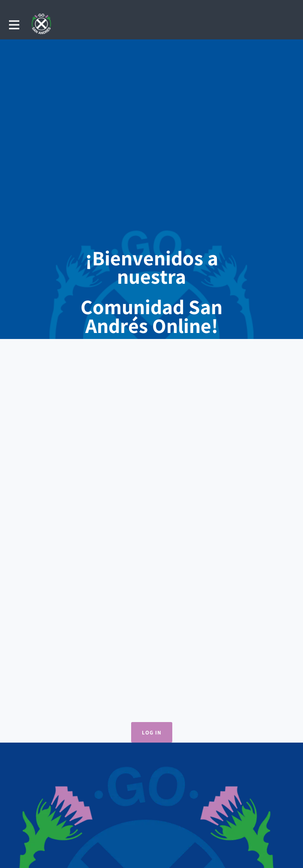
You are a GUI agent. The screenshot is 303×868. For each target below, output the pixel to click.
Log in (152, 733)
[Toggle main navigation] (14, 24)
